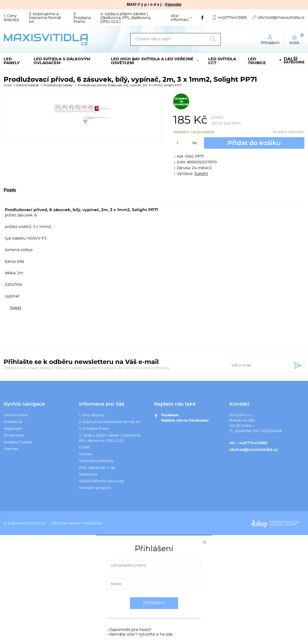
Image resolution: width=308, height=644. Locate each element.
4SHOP (290, 525)
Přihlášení (154, 603)
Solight (201, 174)
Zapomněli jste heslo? (130, 630)
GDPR (84, 448)
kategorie (294, 61)
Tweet (16, 308)
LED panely (12, 61)
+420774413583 (232, 18)
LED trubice (257, 61)
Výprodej (173, 4)
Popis (10, 190)
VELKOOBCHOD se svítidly (102, 481)
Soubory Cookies (18, 442)
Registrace (13, 429)
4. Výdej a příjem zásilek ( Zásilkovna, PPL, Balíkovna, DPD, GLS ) (126, 18)
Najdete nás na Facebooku (185, 421)
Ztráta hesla (14, 436)
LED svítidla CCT (222, 61)
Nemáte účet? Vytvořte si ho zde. (141, 634)
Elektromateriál (28, 85)
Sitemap (11, 449)
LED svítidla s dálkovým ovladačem (62, 61)
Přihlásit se (13, 422)
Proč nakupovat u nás (97, 468)
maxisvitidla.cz (31, 523)
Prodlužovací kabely (58, 85)
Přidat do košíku (254, 143)
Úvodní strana (15, 415)
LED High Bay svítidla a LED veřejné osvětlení (152, 61)
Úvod (8, 85)
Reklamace (88, 475)
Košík (297, 39)
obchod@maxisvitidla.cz (281, 18)
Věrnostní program (95, 488)
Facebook (170, 415)
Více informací (180, 18)
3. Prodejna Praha (82, 18)
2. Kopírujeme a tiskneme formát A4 (45, 18)
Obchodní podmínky (96, 461)
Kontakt (86, 454)
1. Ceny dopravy (11, 18)
